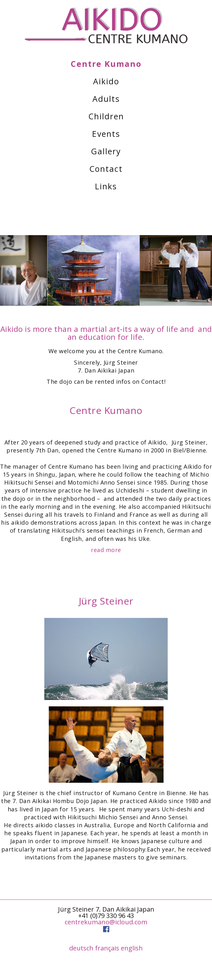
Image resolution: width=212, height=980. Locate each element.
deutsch (81, 948)
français (107, 948)
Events (106, 134)
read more (106, 550)
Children (106, 116)
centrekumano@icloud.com (106, 922)
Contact (106, 169)
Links (106, 186)
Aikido (106, 81)
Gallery (106, 151)
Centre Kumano (106, 64)
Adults (106, 99)
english (132, 948)
